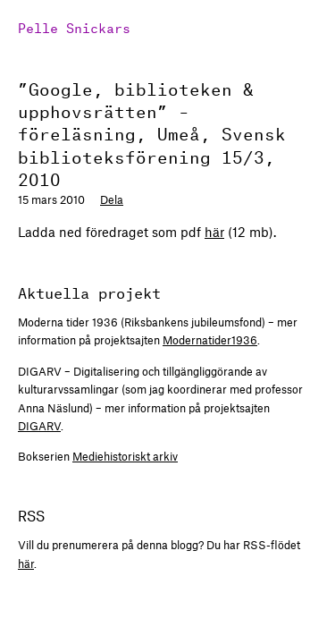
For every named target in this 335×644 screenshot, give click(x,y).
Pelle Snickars (74, 26)
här (214, 232)
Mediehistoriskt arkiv (125, 456)
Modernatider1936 (210, 340)
